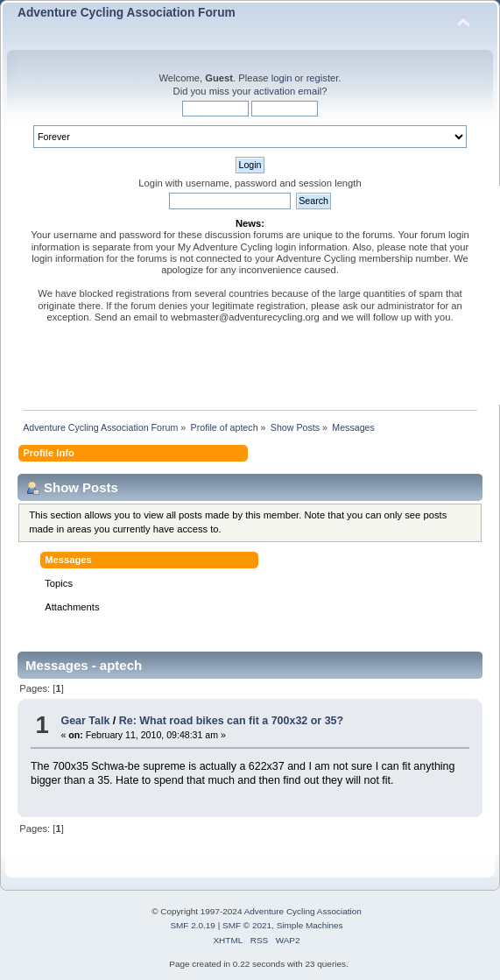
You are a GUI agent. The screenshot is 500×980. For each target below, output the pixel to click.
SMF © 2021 (247, 925)
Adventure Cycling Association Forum (127, 13)
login (282, 78)
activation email (288, 91)
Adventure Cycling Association (303, 911)
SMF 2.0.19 (193, 925)
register (323, 78)
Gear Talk (85, 721)
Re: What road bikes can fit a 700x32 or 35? (231, 721)
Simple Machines (310, 925)
